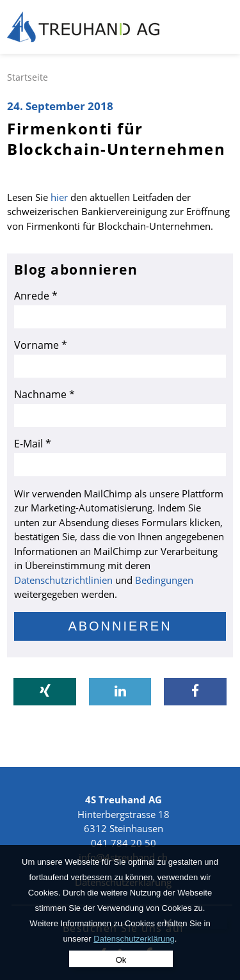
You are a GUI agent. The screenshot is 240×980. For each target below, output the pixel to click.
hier (58, 197)
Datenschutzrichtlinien (63, 580)
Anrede (36, 296)
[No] (168, 922)
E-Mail (33, 444)
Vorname (41, 345)
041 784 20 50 (124, 843)
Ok (121, 960)
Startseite (28, 77)
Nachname (44, 394)
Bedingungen (164, 580)
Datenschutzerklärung (134, 939)
